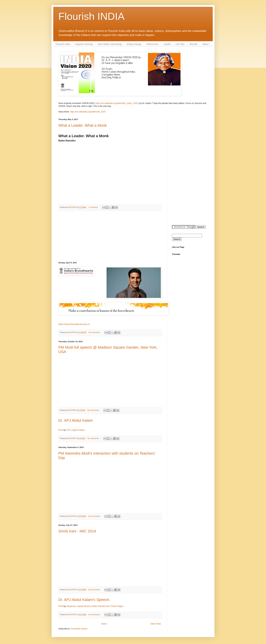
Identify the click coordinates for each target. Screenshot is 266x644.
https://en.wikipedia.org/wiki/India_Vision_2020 (117, 103)
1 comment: (93, 207)
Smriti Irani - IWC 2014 (77, 531)
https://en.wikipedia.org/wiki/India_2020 (88, 112)
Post (61, 430)
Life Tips (180, 44)
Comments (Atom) (79, 629)
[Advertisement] (110, 236)
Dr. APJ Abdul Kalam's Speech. (84, 600)
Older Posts (156, 624)
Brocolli (193, 44)
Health (167, 44)
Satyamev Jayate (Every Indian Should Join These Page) (95, 606)
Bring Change (134, 44)
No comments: (95, 332)
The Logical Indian (75, 430)
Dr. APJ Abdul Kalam (76, 420)
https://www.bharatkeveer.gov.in (74, 324)
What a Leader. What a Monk (83, 125)
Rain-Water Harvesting (110, 44)
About (206, 44)
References (153, 44)
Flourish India (63, 44)
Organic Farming (84, 44)
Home (104, 624)
